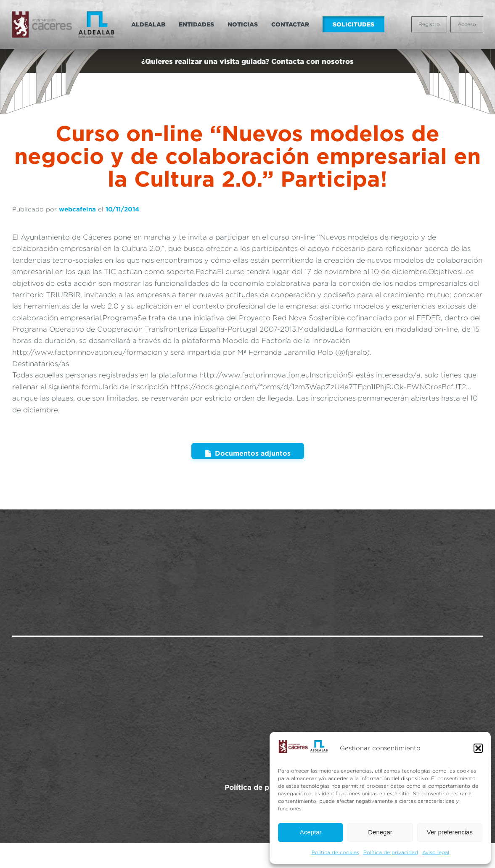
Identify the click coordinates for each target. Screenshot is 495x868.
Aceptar (311, 832)
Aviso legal (436, 852)
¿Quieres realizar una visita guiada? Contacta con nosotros (247, 61)
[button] (478, 748)
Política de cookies (335, 852)
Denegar (380, 832)
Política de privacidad (391, 852)
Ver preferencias (450, 832)
